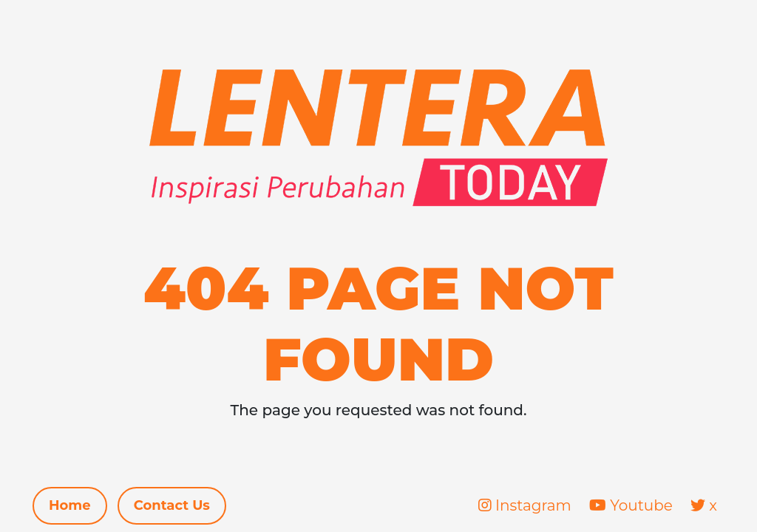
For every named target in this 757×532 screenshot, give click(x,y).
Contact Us (172, 505)
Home (70, 505)
